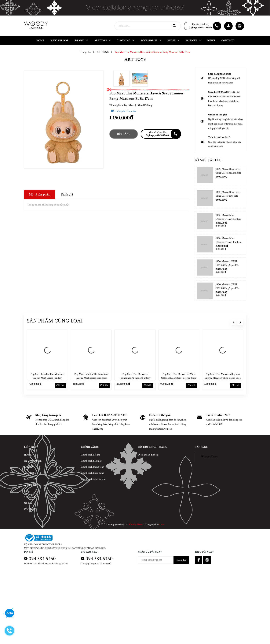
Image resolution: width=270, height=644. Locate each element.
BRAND (28, 467)
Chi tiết (60, 385)
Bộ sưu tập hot (208, 160)
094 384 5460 (42, 559)
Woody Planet (209, 457)
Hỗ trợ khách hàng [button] (153, 447)
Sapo (162, 525)
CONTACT (30, 509)
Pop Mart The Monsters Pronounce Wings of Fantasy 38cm (135, 378)
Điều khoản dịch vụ (148, 455)
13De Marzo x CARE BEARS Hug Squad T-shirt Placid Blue (228, 288)
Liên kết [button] (30, 447)
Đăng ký (181, 560)
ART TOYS (30, 473)
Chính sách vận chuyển (93, 479)
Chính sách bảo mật (91, 461)
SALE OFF (30, 497)
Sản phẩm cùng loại (55, 321)
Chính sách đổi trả (90, 455)
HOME (28, 455)
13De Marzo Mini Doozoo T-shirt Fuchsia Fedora (229, 242)
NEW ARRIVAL (33, 461)
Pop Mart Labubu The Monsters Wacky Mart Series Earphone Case (91, 378)
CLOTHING (31, 479)
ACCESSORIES (32, 485)
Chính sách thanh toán (93, 467)
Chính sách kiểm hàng (92, 473)
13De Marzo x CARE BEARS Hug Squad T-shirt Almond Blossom (228, 265)
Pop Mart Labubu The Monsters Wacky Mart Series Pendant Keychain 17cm (47, 378)
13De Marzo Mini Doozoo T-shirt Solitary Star (228, 219)
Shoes (27, 491)
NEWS (28, 503)
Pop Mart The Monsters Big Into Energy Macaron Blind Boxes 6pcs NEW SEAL (223, 378)
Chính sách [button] (89, 447)
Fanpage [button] (201, 447)
